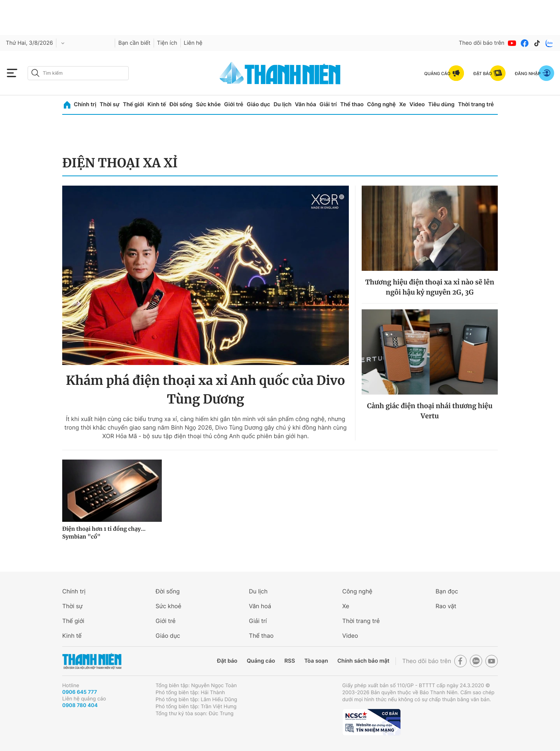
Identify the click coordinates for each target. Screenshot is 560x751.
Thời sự (109, 104)
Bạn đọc (447, 591)
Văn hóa (305, 104)
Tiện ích (167, 43)
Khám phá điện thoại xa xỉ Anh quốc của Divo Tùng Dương (206, 390)
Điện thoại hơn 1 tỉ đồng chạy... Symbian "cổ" (104, 533)
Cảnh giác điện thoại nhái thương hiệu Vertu (430, 411)
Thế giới (133, 104)
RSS (290, 661)
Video (417, 104)
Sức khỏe (208, 104)
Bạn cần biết (134, 43)
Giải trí (328, 104)
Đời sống (181, 104)
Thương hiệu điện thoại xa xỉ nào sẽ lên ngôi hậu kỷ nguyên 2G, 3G (430, 287)
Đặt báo (227, 661)
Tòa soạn (316, 661)
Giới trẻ (234, 104)
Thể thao (352, 104)
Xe (402, 104)
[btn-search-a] (35, 73)
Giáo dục (258, 104)
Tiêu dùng (441, 104)
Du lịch (282, 104)
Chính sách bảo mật (363, 661)
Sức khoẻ (168, 606)
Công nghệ (381, 104)
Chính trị (85, 104)
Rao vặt (446, 606)
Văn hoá (260, 606)
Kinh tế (157, 104)
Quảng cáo (261, 661)
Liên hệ (193, 43)
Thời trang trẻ (476, 104)
